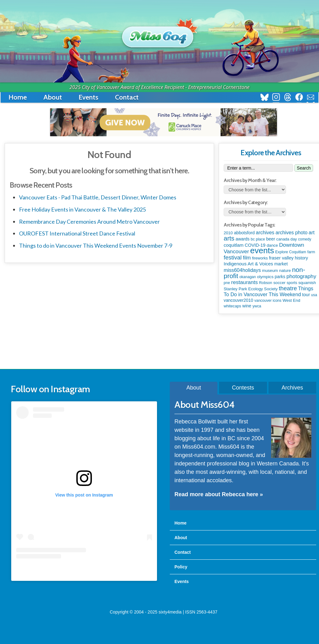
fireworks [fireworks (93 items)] (260, 258)
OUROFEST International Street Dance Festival (77, 233)
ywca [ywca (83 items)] (257, 306)
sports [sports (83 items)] (292, 283)
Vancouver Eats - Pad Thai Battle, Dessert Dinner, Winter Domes (98, 197)
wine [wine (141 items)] (247, 306)
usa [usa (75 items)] (314, 295)
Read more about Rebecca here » (219, 494)
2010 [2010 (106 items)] (228, 233)
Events (88, 97)
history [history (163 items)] (301, 258)
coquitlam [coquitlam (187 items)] (234, 245)
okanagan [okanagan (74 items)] (248, 277)
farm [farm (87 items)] (311, 252)
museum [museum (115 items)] (270, 271)
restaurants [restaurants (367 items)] (245, 282)
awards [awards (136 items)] (243, 239)
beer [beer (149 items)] (270, 239)
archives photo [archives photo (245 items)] (291, 233)
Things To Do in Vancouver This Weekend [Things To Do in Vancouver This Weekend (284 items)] (269, 291)
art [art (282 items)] (312, 232)
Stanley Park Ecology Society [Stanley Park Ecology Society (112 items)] (251, 289)
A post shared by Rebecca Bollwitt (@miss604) (84, 571)
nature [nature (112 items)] (285, 271)
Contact (127, 97)
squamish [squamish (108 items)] (307, 283)
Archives (292, 388)
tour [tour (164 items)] (306, 295)
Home (18, 97)
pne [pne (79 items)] (227, 283)
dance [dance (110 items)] (272, 245)
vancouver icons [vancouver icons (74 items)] (268, 301)
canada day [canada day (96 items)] (287, 239)
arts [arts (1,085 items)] (229, 238)
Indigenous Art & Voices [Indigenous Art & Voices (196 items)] (248, 264)
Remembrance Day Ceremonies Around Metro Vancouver (89, 222)
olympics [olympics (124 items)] (265, 277)
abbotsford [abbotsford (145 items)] (244, 233)
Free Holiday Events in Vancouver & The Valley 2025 (82, 209)
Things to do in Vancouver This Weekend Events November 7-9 (96, 245)
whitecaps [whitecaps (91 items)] (232, 306)
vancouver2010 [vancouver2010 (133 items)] (238, 300)
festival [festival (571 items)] (233, 257)
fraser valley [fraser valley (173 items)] (281, 258)
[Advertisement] (164, 342)
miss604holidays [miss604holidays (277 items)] (242, 270)
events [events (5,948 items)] (262, 250)
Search (304, 168)
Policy (181, 567)
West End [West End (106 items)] (291, 300)
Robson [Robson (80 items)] (266, 283)
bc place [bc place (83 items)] (258, 239)
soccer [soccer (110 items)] (279, 283)
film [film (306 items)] (247, 258)
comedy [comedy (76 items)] (305, 239)
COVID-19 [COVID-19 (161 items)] (255, 245)
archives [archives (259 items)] (265, 233)
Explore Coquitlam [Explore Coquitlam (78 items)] (291, 252)
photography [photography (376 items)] (301, 276)
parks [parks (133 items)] (280, 277)
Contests (243, 388)
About (53, 97)
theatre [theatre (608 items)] (288, 288)
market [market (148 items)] (281, 264)
